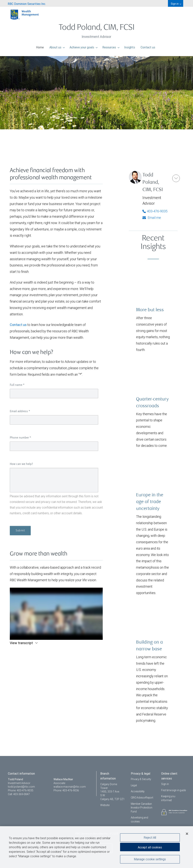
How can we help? (21, 464)
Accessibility (138, 791)
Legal (134, 785)
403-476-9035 (155, 211)
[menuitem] (27, 3)
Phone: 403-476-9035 (21, 790)
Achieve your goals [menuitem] (84, 46)
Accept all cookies (150, 847)
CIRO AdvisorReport (142, 798)
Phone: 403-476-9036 (66, 790)
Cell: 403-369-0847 (19, 794)
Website (105, 805)
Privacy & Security (141, 779)
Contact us (18, 325)
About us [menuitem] (57, 46)
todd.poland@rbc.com (21, 787)
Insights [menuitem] (130, 46)
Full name (17, 385)
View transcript (22, 643)
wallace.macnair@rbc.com (70, 787)
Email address (20, 411)
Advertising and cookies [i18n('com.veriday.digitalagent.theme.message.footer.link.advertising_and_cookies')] (139, 820)
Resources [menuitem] (111, 46)
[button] (176, 178)
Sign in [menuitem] (176, 4)
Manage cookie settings (150, 859)
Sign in (165, 784)
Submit (20, 531)
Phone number (20, 438)
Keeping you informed (168, 798)
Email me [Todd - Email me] (152, 218)
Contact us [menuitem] (148, 46)
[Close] (187, 834)
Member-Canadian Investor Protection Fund (142, 808)
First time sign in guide (173, 790)
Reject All (150, 837)
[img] (96, 75)
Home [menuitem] (40, 46)
